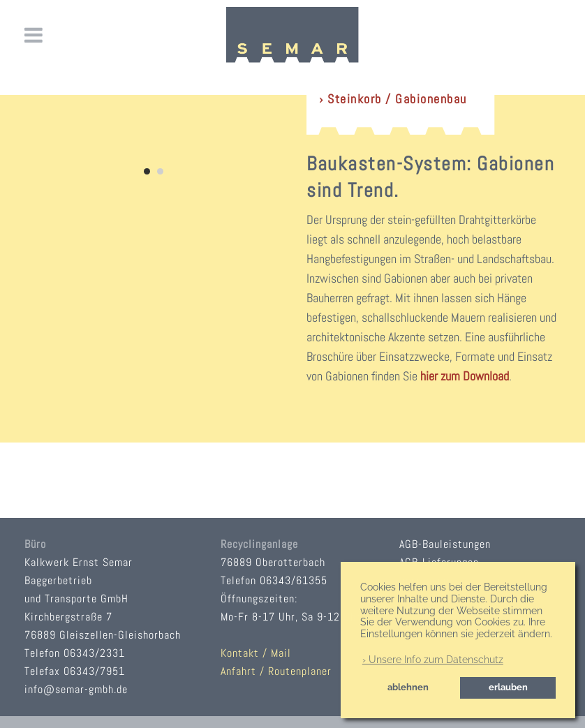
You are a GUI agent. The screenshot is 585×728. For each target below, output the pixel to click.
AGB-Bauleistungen (445, 544)
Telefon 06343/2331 (75, 653)
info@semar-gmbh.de (76, 689)
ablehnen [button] (408, 687)
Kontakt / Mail (256, 653)
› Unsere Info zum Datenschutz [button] (433, 660)
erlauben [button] (508, 687)
